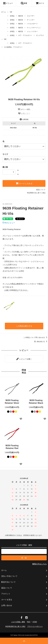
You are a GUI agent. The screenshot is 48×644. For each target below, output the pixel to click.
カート (40, 3)
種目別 (21, 16)
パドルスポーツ (32, 24)
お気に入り (24, 113)
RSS (29, 622)
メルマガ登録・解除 (18, 622)
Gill (11, 12)
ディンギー (31, 20)
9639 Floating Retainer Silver (12, 402)
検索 (24, 3)
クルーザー (31, 16)
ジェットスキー (32, 31)
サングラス (40, 35)
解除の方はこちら (40, 564)
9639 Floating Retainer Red (12, 447)
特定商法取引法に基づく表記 (15, 626)
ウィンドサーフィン (34, 28)
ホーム (4, 12)
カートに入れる (24, 183)
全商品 (12, 16)
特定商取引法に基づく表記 (36, 193)
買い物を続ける (41, 342)
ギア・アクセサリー (25, 35)
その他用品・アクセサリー (13, 47)
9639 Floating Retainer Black (36, 402)
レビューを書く (24, 359)
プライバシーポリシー (35, 626)
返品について (41, 190)
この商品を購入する (24, 326)
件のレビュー (9, 223)
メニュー (8, 3)
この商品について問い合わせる (36, 337)
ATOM (35, 622)
